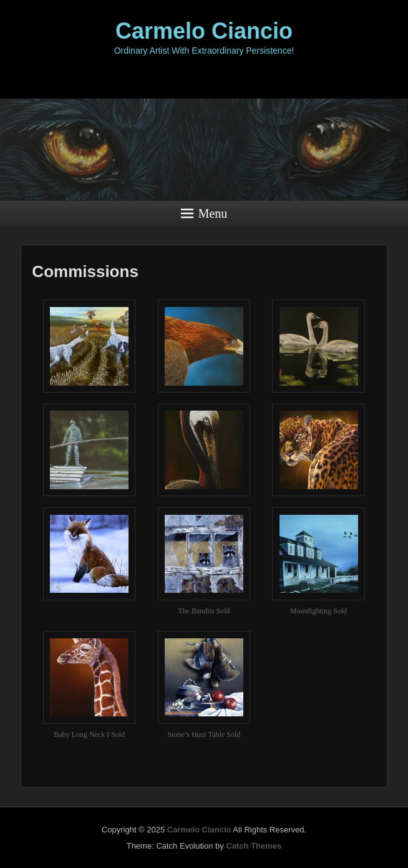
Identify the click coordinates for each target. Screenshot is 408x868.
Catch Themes (254, 846)
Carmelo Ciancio (204, 31)
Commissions (85, 271)
